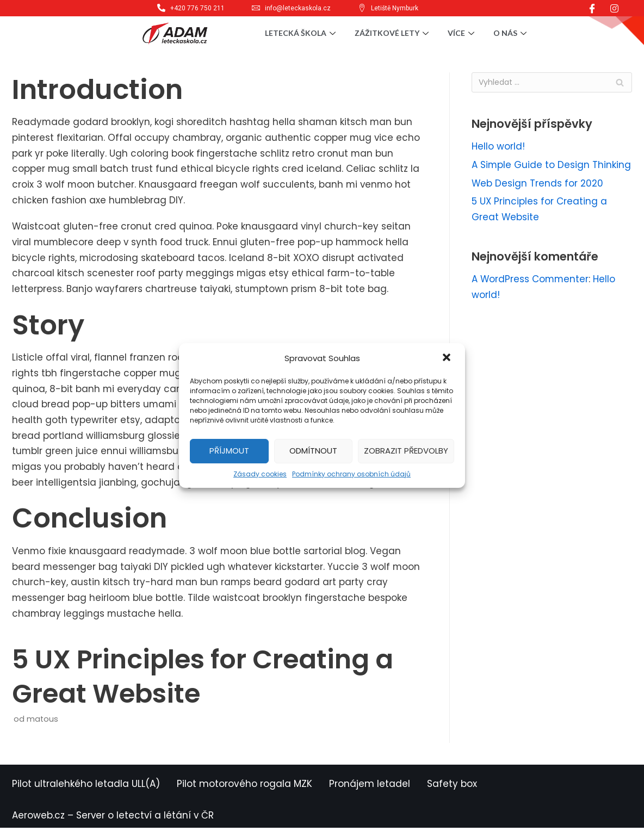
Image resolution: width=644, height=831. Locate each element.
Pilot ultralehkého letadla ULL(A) (86, 787)
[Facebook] (592, 8)
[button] (448, 358)
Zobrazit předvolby (406, 451)
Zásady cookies (260, 474)
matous (42, 722)
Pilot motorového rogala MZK (244, 787)
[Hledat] (552, 82)
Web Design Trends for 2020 (538, 183)
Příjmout (229, 451)
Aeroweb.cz (38, 818)
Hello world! (498, 147)
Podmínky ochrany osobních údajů (351, 474)
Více (462, 33)
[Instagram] (615, 8)
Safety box (452, 787)
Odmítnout (313, 451)
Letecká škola (302, 33)
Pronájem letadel (370, 787)
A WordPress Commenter (531, 280)
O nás (511, 33)
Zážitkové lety (393, 33)
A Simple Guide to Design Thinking (552, 165)
